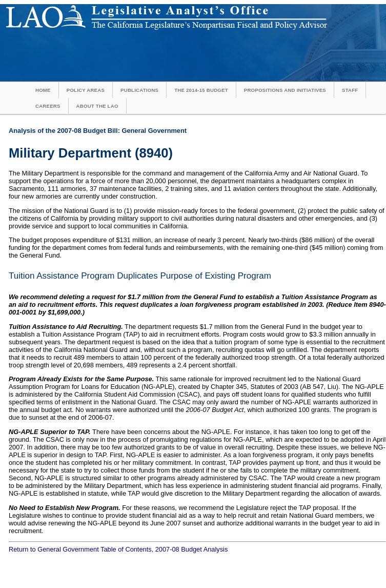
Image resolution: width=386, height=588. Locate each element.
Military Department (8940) (91, 153)
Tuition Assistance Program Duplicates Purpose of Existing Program (140, 276)
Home (43, 90)
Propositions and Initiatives (285, 90)
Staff (350, 90)
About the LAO (97, 106)
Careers (48, 106)
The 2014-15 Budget (201, 90)
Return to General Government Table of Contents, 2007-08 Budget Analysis (118, 549)
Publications (139, 90)
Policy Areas (86, 90)
